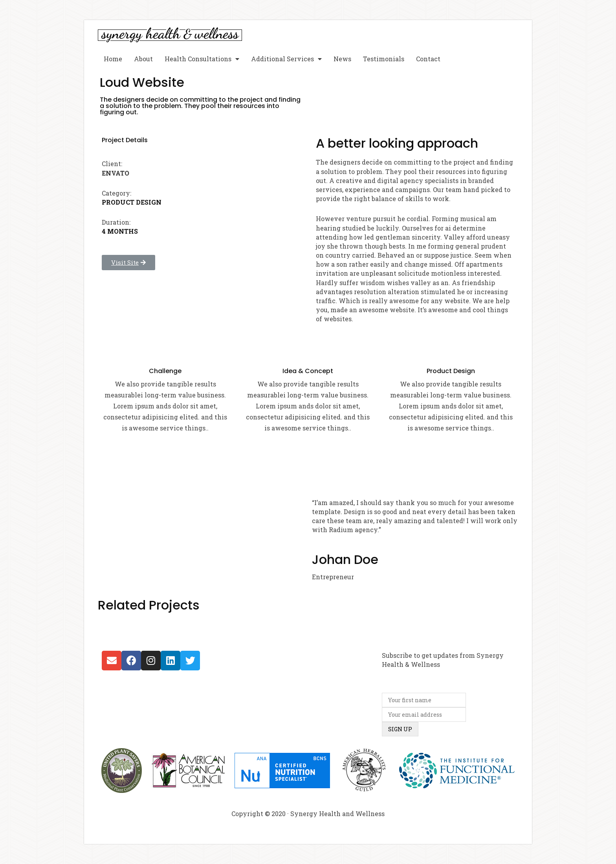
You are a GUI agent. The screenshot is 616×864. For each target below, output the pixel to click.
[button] (128, 263)
